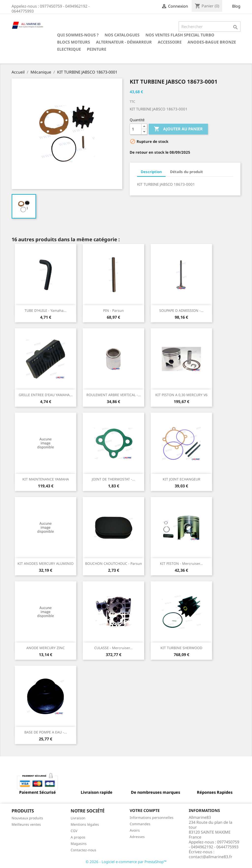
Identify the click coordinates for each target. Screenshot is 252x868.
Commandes (140, 824)
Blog (236, 6)
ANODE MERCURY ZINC (46, 648)
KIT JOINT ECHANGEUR (181, 479)
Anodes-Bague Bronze (212, 42)
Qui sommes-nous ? (78, 35)
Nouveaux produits (27, 818)
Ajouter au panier (178, 129)
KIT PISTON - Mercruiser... (181, 563)
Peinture (97, 49)
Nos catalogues (122, 35)
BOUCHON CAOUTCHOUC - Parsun (114, 563)
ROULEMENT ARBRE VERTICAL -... (114, 395)
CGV (74, 831)
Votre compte (145, 810)
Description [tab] (151, 172)
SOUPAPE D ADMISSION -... (181, 310)
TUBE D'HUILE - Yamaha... (46, 310)
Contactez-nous (83, 850)
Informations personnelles (152, 817)
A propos (78, 837)
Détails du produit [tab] (187, 172)
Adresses (137, 837)
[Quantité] (136, 129)
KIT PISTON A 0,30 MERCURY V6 (181, 395)
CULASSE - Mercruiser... (113, 648)
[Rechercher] (210, 27)
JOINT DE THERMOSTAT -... (113, 479)
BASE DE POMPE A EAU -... (46, 732)
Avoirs (135, 830)
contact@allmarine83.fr (211, 857)
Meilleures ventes (26, 824)
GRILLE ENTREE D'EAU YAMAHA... (46, 395)
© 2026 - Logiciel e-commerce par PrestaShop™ (126, 862)
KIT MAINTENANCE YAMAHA (46, 479)
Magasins (79, 844)
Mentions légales (85, 824)
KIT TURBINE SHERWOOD (181, 648)
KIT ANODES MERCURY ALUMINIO (46, 563)
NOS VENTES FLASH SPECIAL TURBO (180, 35)
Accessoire (170, 42)
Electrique (69, 49)
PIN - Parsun (113, 310)
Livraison (78, 818)
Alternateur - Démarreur (124, 42)
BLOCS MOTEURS (74, 42)
